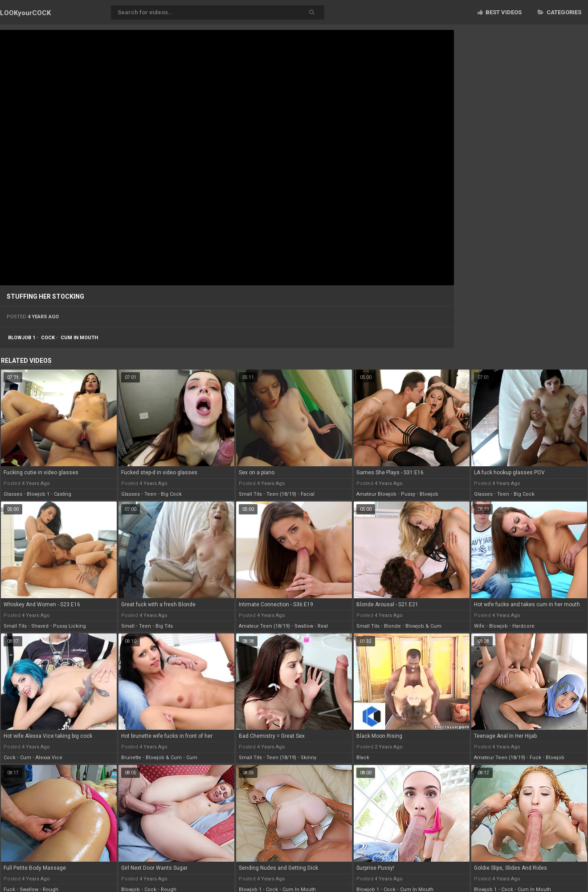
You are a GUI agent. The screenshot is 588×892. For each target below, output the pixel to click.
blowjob (429, 494)
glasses (13, 494)
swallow (304, 626)
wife (479, 626)
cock (48, 338)
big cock (171, 494)
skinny (308, 758)
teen (150, 494)
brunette (131, 758)
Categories (559, 12)
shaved (40, 626)
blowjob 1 (22, 338)
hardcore (523, 626)
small (128, 626)
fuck (535, 758)
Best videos (500, 12)
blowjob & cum (423, 626)
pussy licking (69, 626)
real (323, 626)
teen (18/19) (281, 494)
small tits (250, 494)
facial (308, 494)
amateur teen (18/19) (264, 626)
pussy (408, 494)
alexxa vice (49, 758)
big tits (164, 626)
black (363, 758)
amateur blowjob (376, 494)
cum (26, 758)
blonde (392, 626)
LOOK (25, 13)
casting (63, 494)
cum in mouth (79, 338)
